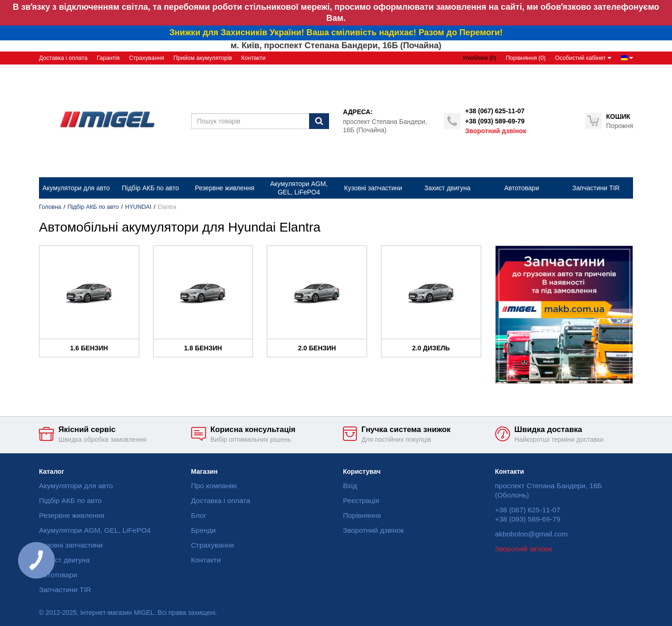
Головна (50, 207)
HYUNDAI (139, 207)
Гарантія (108, 58)
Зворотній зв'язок (524, 549)
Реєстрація (361, 500)
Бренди (204, 530)
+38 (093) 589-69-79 (495, 121)
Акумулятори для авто (76, 486)
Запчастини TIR (65, 590)
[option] (564, 315)
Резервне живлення (72, 515)
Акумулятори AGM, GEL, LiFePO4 (95, 530)
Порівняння (362, 515)
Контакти (253, 58)
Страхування (147, 58)
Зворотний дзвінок (495, 131)
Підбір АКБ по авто (93, 207)
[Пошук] (319, 121)
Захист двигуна (64, 560)
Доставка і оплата (63, 58)
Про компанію (214, 486)
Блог (199, 515)
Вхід (350, 486)
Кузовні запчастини (71, 545)
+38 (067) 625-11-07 (495, 111)
